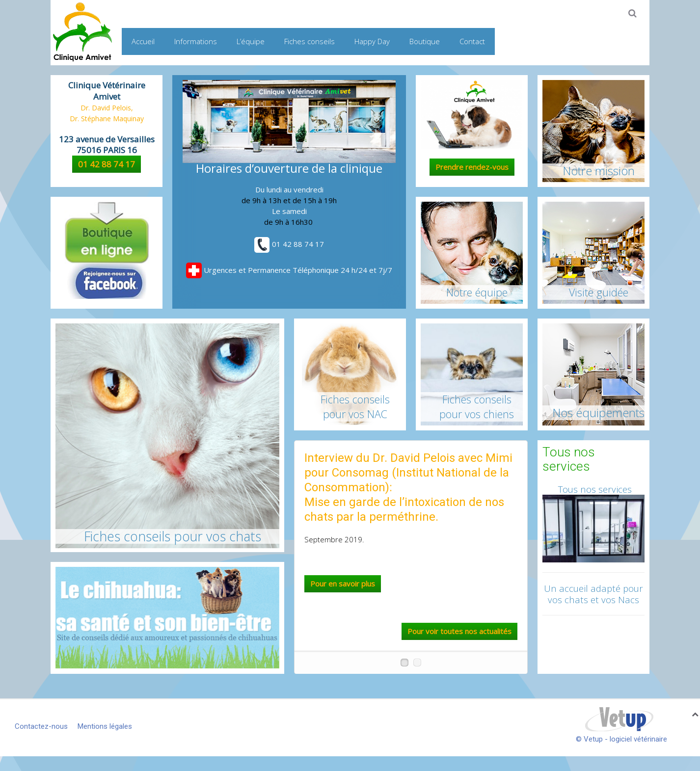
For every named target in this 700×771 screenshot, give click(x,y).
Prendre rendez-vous (472, 167)
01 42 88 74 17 (107, 164)
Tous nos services (594, 489)
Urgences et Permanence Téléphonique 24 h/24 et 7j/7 (289, 270)
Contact (472, 41)
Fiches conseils (310, 41)
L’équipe (251, 41)
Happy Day (372, 41)
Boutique (425, 41)
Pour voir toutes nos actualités (459, 631)
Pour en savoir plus (343, 584)
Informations (196, 41)
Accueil (143, 41)
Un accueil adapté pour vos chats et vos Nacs (593, 594)
